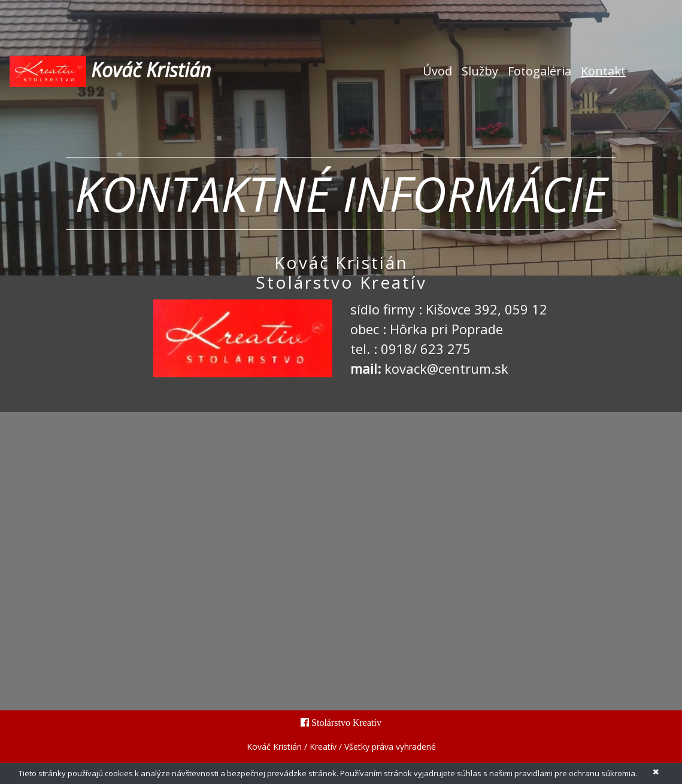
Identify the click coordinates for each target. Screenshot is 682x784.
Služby (480, 71)
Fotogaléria (539, 71)
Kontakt (603, 71)
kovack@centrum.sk (446, 368)
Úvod (440, 70)
